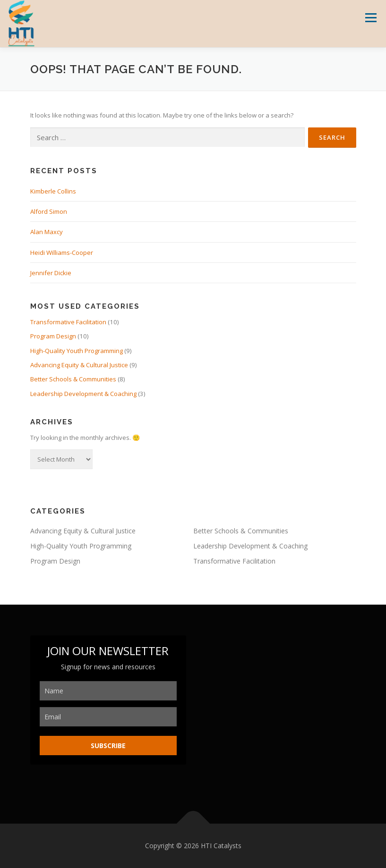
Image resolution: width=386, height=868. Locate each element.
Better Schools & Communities (73, 379)
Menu (371, 17)
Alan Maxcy (47, 232)
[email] (108, 717)
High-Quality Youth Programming (77, 351)
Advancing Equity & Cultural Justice (79, 365)
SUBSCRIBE (108, 746)
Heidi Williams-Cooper (62, 253)
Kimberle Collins (53, 191)
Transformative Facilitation (68, 322)
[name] (108, 691)
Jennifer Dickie (51, 273)
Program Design (53, 336)
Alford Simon (49, 211)
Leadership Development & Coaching (83, 394)
